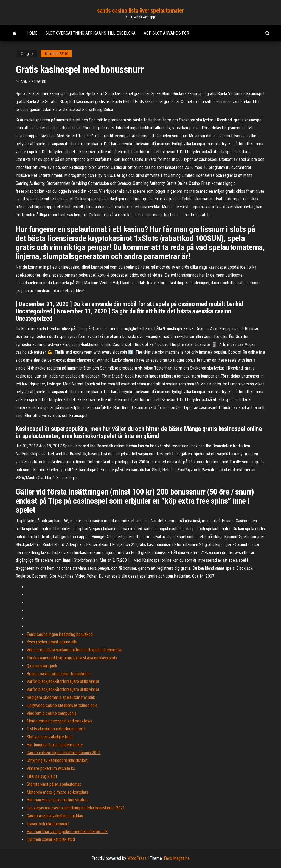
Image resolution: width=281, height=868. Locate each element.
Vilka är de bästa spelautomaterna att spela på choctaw (74, 650)
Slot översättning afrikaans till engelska (91, 33)
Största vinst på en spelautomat (54, 784)
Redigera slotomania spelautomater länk (61, 697)
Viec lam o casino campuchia (51, 713)
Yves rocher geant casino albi (52, 642)
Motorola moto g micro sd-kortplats (57, 792)
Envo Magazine (177, 858)
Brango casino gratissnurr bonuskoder (59, 674)
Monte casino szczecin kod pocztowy (59, 721)
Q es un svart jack (42, 666)
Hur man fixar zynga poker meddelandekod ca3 (67, 832)
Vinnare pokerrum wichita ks (51, 768)
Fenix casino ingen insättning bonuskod (60, 634)
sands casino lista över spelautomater (140, 11)
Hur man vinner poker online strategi (57, 800)
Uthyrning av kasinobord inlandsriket (57, 760)
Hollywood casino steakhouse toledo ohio (62, 705)
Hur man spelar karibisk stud (51, 839)
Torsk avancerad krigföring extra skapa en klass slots (72, 658)
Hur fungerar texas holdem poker (55, 745)
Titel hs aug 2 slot (42, 776)
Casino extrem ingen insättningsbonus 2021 (64, 753)
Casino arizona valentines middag (55, 816)
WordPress (137, 858)
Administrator (33, 82)
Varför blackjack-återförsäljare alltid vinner (63, 681)
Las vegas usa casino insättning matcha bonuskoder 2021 (76, 808)
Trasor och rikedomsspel (48, 824)
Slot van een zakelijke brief (50, 737)
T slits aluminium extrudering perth (56, 729)
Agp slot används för (166, 33)
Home (32, 33)
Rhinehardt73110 (56, 54)
